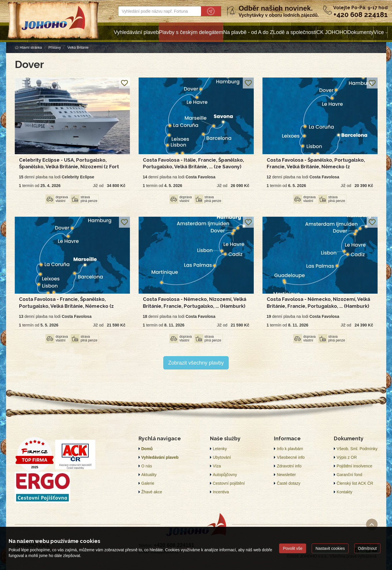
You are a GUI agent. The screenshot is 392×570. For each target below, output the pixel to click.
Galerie (148, 483)
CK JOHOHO (332, 32)
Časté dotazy (289, 483)
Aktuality (149, 475)
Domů (147, 449)
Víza (217, 466)
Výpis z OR (347, 457)
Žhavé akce (152, 492)
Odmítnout (367, 548)
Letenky (220, 449)
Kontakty (344, 492)
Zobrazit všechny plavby (196, 363)
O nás (147, 466)
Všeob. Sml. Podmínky (357, 449)
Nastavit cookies (330, 548)
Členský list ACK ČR (355, 483)
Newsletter (286, 475)
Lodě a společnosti (295, 32)
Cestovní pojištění (229, 483)
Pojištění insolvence (355, 466)
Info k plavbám (290, 449)
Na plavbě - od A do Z (248, 32)
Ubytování (222, 457)
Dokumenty (360, 32)
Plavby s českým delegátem (191, 32)
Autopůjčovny (225, 475)
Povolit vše (293, 548)
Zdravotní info (289, 466)
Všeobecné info (291, 457)
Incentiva (221, 492)
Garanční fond (350, 475)
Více (379, 32)
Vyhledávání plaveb (136, 32)
